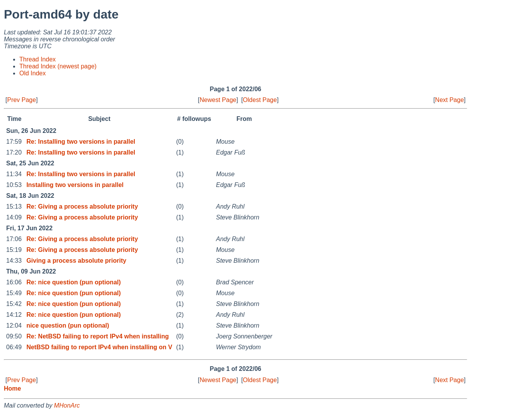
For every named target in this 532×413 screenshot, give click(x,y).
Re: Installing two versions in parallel (81, 142)
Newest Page (218, 100)
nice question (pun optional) (68, 325)
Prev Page (21, 100)
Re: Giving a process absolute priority (82, 206)
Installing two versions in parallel (75, 185)
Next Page (450, 100)
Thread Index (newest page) (58, 66)
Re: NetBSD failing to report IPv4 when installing (97, 336)
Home (12, 388)
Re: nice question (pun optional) (73, 282)
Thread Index (37, 59)
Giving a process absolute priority (76, 261)
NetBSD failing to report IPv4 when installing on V (99, 347)
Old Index (32, 73)
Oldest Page (260, 100)
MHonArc (67, 405)
